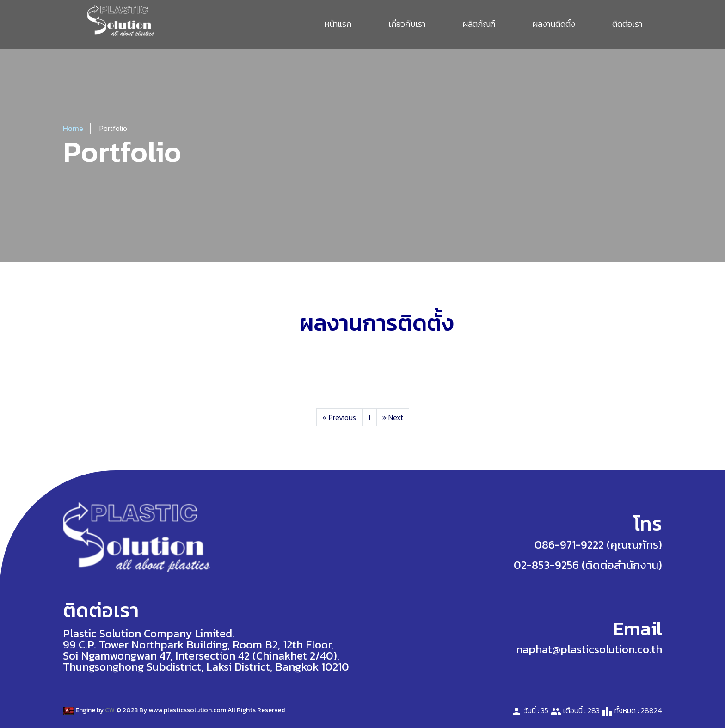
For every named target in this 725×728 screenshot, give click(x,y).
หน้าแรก (338, 24)
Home (73, 128)
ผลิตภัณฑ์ (479, 24)
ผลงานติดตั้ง (554, 24)
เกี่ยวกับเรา (407, 24)
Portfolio (113, 128)
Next (393, 417)
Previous (339, 417)
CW (110, 710)
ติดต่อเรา (627, 24)
